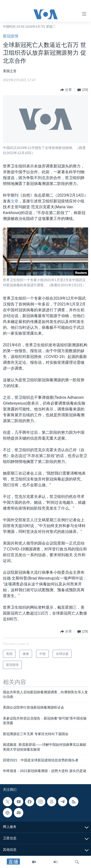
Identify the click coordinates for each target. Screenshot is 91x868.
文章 (15, 201)
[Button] (66, 90)
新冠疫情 (11, 36)
